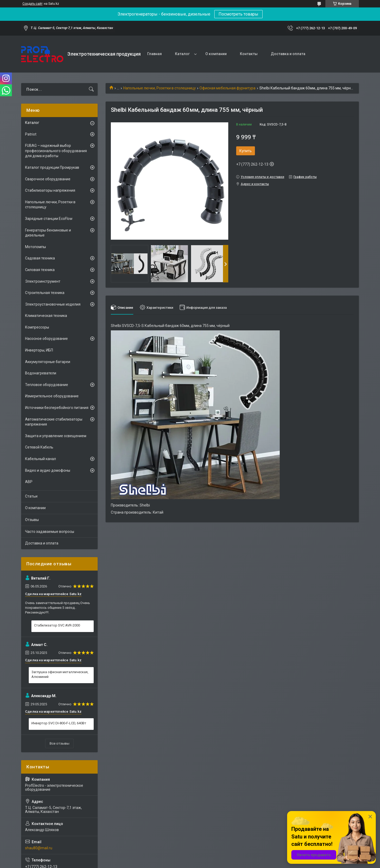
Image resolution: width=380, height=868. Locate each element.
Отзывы (32, 520)
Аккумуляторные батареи (48, 362)
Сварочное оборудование (48, 179)
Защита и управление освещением (56, 436)
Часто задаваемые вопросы (50, 532)
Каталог (182, 54)
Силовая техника (40, 270)
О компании (216, 54)
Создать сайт (32, 4)
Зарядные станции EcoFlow (49, 219)
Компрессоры (37, 327)
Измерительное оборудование (52, 396)
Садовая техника (40, 258)
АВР (29, 482)
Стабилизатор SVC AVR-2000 (57, 625)
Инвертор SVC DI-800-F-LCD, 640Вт (59, 723)
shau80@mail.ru (39, 848)
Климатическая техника (46, 316)
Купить (246, 151)
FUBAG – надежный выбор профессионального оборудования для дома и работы (56, 151)
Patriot (31, 134)
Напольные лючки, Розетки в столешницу (160, 88)
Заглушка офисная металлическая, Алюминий (60, 674)
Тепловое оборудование (47, 385)
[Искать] (91, 89)
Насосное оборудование (46, 339)
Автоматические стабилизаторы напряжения (54, 422)
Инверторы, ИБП (39, 350)
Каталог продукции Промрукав (52, 167)
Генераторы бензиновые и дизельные (48, 233)
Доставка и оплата (288, 54)
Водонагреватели (41, 373)
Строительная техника (45, 293)
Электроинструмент (43, 281)
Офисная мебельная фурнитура (227, 88)
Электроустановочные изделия (53, 304)
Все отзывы (60, 743)
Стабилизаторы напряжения (50, 190)
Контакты (249, 54)
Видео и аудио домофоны (48, 470)
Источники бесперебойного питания (57, 408)
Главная (155, 54)
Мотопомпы (35, 247)
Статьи (31, 496)
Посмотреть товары (238, 14)
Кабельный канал (41, 459)
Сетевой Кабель (39, 447)
